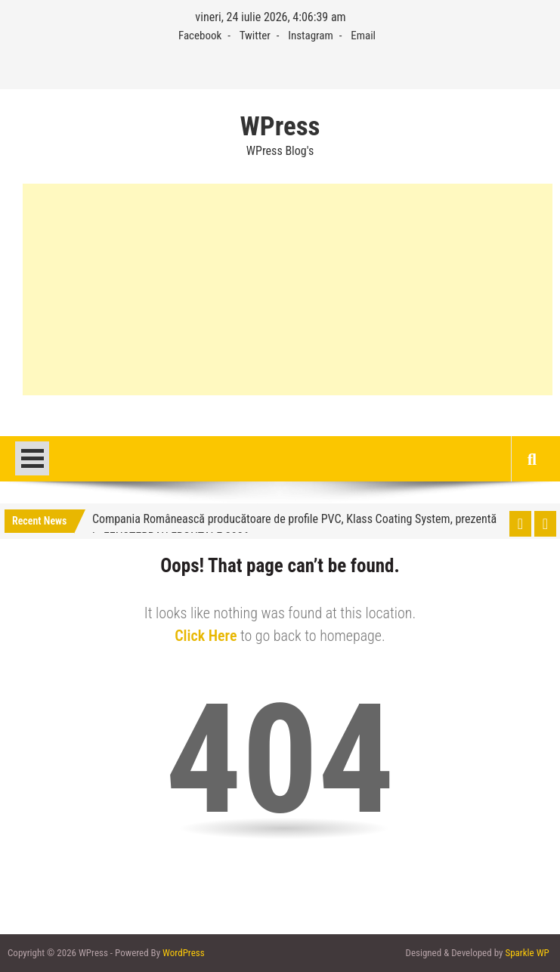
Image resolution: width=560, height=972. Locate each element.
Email (363, 36)
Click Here (206, 636)
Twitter (255, 36)
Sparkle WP (527, 953)
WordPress (184, 953)
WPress (280, 127)
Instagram (311, 36)
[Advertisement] (288, 289)
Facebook (200, 36)
